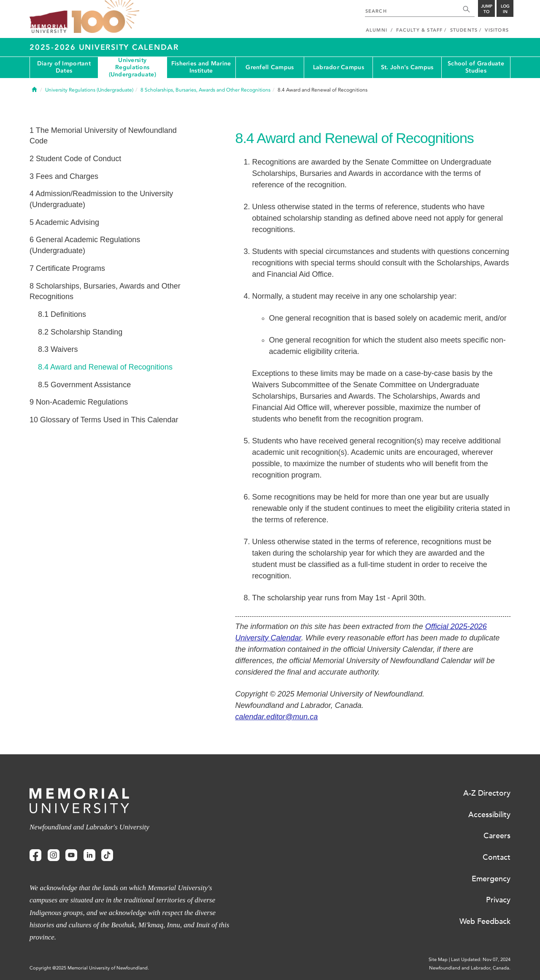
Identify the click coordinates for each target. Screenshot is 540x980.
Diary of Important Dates (64, 67)
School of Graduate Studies (476, 67)
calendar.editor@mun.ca (277, 717)
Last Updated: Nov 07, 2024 (481, 960)
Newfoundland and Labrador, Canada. (470, 968)
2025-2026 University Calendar (104, 47)
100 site (105, 17)
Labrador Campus (339, 67)
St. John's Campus (407, 67)
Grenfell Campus (270, 67)
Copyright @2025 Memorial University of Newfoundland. (89, 968)
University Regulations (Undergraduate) (132, 67)
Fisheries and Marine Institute (201, 67)
